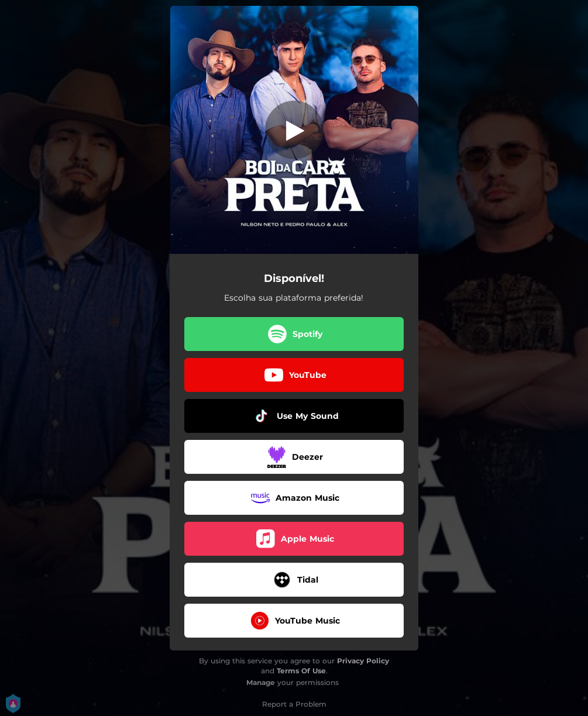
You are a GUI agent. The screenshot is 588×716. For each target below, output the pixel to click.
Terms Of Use (301, 671)
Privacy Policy (363, 661)
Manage (261, 682)
